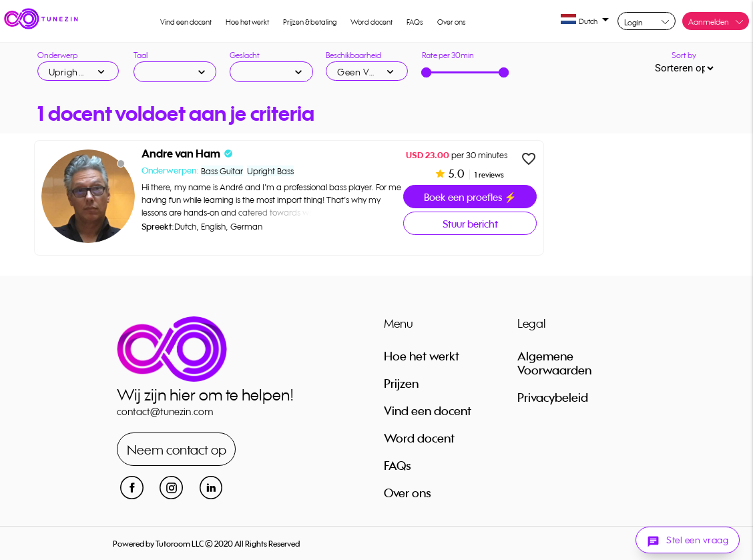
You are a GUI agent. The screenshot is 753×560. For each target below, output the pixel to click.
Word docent (371, 22)
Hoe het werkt (247, 22)
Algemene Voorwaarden (554, 363)
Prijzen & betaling (310, 22)
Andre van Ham (181, 154)
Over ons (452, 22)
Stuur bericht (470, 224)
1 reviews (489, 175)
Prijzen (401, 383)
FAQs (415, 22)
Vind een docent (186, 22)
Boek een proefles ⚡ (470, 197)
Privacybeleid (553, 397)
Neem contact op (177, 450)
